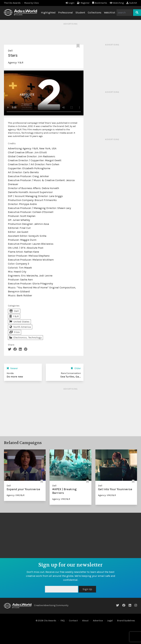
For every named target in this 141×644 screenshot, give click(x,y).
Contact (73, 621)
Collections (95, 12)
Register (83, 3)
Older (76, 368)
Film (15, 332)
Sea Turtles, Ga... (71, 377)
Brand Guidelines (126, 621)
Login (70, 3)
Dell (10, 51)
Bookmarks (100, 3)
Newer (12, 368)
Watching (117, 3)
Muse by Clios (31, 3)
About (85, 621)
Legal (110, 621)
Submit (132, 3)
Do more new (15, 377)
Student (80, 12)
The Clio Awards (12, 3)
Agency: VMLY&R (16, 495)
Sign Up (87, 589)
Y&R (20, 62)
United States (19, 322)
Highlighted (48, 12)
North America (20, 327)
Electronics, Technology (25, 337)
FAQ (63, 621)
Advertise (98, 621)
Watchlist (110, 12)
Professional (66, 12)
